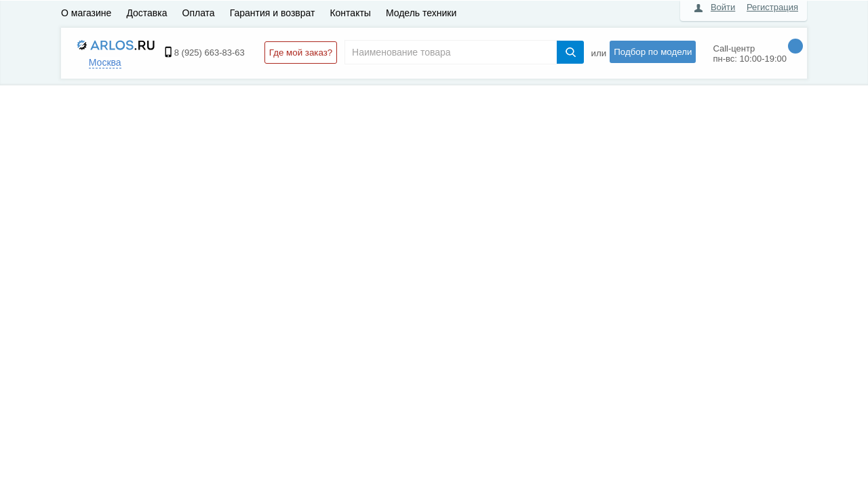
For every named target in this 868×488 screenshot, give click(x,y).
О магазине (86, 13)
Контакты (350, 13)
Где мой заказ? (301, 53)
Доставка (146, 13)
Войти (723, 7)
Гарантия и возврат (273, 13)
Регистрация (772, 7)
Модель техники (421, 13)
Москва (105, 62)
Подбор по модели (653, 52)
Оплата (199, 13)
